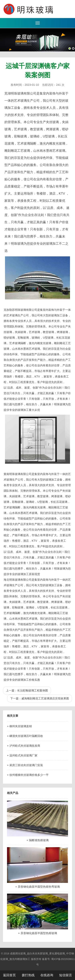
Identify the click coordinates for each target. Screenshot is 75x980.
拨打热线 (28, 975)
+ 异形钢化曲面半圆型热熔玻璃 (37, 933)
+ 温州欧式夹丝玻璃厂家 (22, 755)
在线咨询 (47, 975)
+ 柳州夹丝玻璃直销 (19, 726)
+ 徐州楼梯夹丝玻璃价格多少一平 (28, 775)
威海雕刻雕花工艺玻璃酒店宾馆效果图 (45, 698)
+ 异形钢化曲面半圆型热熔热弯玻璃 (37, 887)
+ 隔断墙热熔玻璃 (37, 840)
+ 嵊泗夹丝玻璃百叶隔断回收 (25, 736)
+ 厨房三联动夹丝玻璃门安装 (25, 765)
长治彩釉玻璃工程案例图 (33, 690)
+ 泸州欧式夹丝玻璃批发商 (24, 746)
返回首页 (9, 975)
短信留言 (66, 975)
